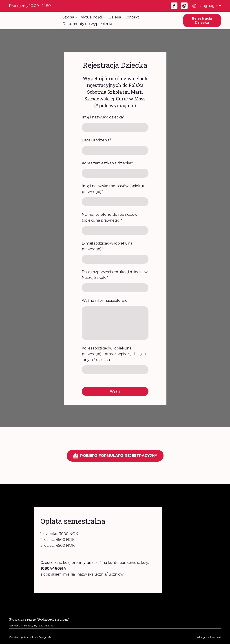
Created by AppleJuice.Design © (30, 637)
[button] (174, 6)
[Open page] (39, 619)
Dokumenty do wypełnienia (87, 24)
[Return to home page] (32, 21)
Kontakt (132, 17)
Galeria (115, 17)
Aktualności (91, 17)
